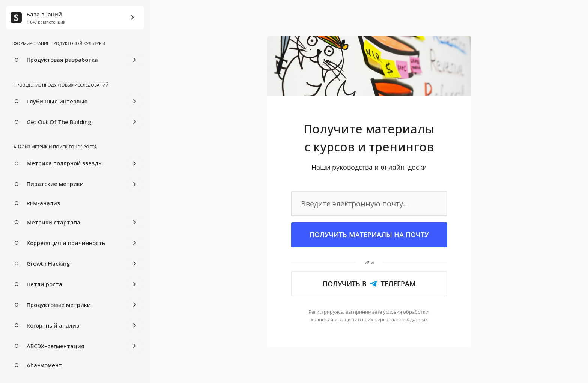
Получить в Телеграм (369, 284)
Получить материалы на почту (369, 235)
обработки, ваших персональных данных (370, 316)
